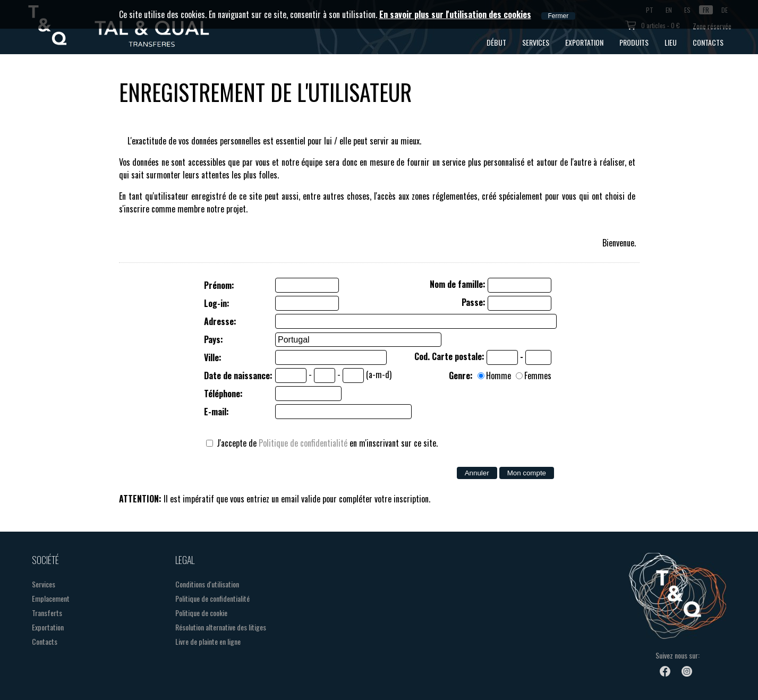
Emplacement (51, 598)
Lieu (671, 42)
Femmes (538, 375)
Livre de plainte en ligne (208, 641)
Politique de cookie (201, 613)
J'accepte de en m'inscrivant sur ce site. (322, 443)
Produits (634, 42)
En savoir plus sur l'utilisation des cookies (455, 14)
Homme (499, 375)
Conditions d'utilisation (207, 584)
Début (496, 42)
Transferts (47, 613)
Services (536, 42)
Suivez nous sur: (678, 655)
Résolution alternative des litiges (221, 627)
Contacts (708, 42)
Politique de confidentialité (303, 443)
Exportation (584, 42)
